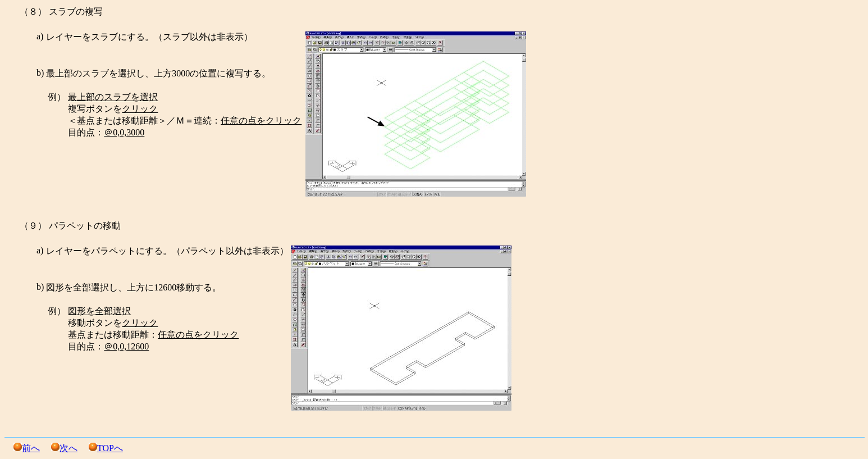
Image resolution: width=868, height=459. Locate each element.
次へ (68, 448)
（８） (33, 12)
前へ (31, 448)
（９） (33, 226)
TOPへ (110, 448)
